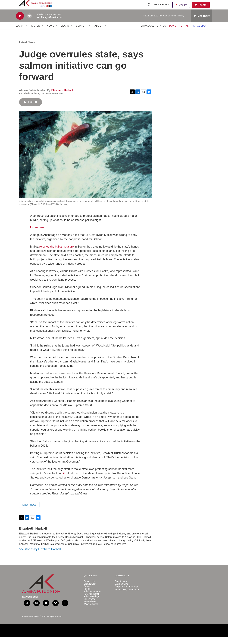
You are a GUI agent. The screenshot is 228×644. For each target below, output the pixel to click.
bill (63, 480)
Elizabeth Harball (62, 97)
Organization (90, 591)
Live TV (182, 8)
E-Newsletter (90, 609)
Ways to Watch (91, 611)
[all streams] (202, 23)
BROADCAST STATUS (153, 33)
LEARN (65, 33)
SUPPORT (82, 33)
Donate (204, 9)
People (87, 596)
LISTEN (36, 33)
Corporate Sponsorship (126, 593)
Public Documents (93, 599)
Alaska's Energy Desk (70, 541)
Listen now (37, 235)
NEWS (50, 33)
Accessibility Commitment (127, 597)
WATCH (20, 33)
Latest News (27, 49)
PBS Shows (162, 8)
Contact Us (89, 588)
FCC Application (92, 601)
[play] (20, 23)
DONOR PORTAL (179, 33)
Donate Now (121, 588)
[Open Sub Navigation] (27, 33)
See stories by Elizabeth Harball (40, 556)
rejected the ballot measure (57, 254)
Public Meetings (92, 604)
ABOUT (99, 33)
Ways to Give (121, 591)
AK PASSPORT (200, 33)
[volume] (29, 23)
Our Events (89, 606)
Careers (88, 593)
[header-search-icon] (150, 8)
